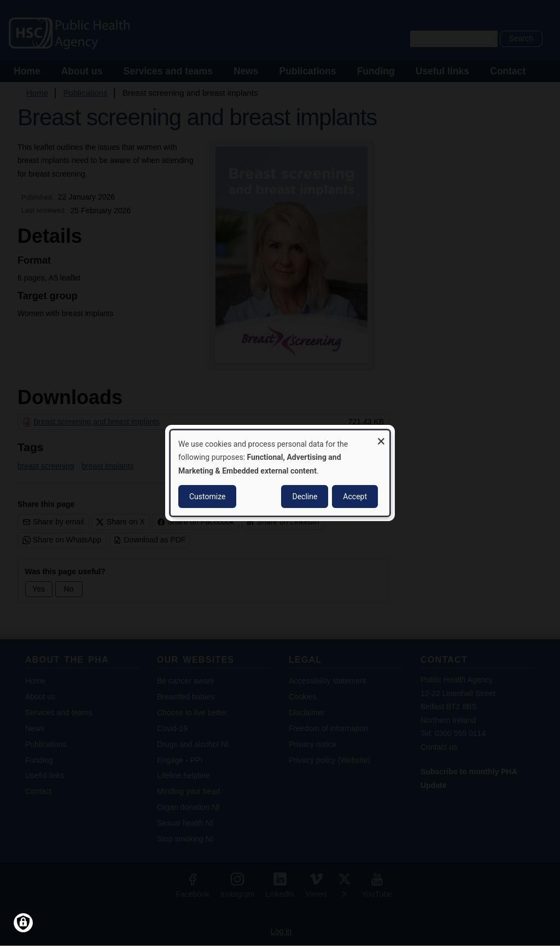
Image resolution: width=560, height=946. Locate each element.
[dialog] (280, 473)
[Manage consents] (23, 923)
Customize (207, 497)
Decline (305, 497)
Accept (355, 497)
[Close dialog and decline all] (381, 437)
